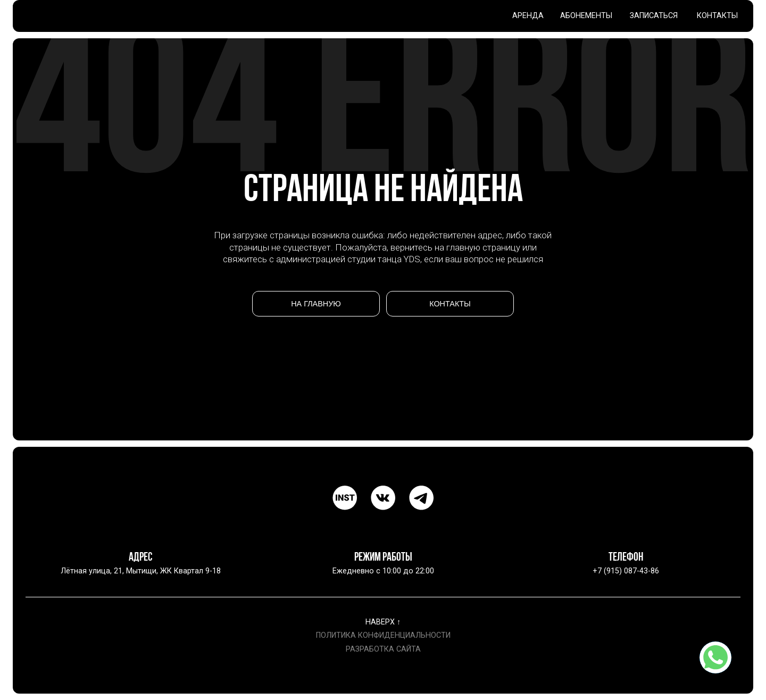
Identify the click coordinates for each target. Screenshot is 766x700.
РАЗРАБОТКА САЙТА (383, 649)
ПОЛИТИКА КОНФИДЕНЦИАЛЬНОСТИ (383, 635)
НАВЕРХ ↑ (383, 622)
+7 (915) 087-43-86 (626, 571)
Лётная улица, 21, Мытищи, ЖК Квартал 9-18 (141, 571)
